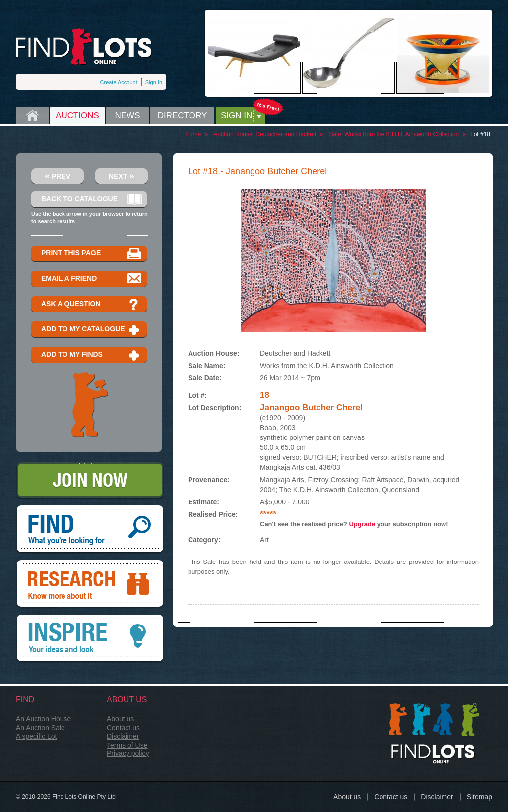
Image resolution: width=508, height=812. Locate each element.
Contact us (123, 728)
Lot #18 (480, 134)
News (128, 115)
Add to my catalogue (92, 330)
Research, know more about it (90, 584)
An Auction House (43, 719)
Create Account (119, 82)
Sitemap (479, 797)
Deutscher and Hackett (286, 134)
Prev (58, 175)
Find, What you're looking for (90, 530)
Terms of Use (127, 745)
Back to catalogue (92, 200)
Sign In (154, 82)
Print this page (92, 254)
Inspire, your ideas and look (90, 639)
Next (122, 175)
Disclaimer (123, 736)
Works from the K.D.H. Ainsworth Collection (402, 134)
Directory (183, 115)
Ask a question (92, 304)
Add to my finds (92, 355)
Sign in (236, 115)
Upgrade (362, 524)
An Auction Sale (40, 728)
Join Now (90, 481)
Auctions (77, 115)
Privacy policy (128, 753)
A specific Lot (36, 736)
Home (32, 115)
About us (120, 719)
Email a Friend (92, 279)
